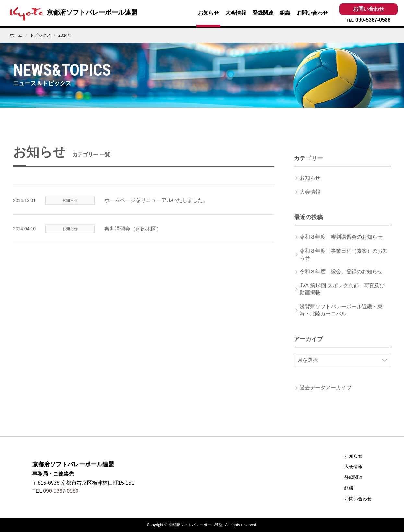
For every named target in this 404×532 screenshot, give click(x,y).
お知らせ (208, 13)
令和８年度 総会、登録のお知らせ (341, 277)
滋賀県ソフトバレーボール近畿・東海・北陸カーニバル (341, 316)
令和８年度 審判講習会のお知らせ (341, 243)
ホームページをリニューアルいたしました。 (156, 206)
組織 (285, 13)
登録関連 (263, 13)
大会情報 (236, 13)
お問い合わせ (312, 13)
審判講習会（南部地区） (133, 234)
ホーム (16, 35)
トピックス (40, 35)
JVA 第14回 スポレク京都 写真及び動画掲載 (342, 295)
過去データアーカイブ (326, 393)
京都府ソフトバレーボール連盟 (72, 12)
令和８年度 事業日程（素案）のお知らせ (344, 260)
